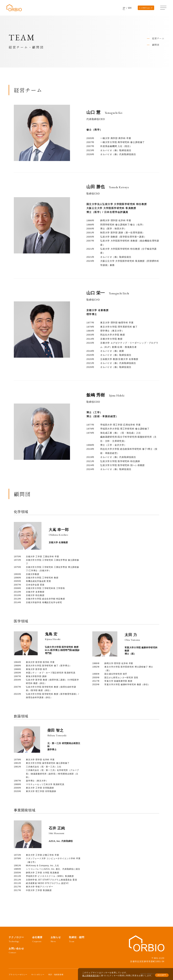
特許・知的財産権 (56, 975)
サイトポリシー (38, 975)
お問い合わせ (16, 950)
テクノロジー (16, 939)
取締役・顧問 (77, 939)
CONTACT (146, 8)
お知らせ (56, 939)
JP (124, 8)
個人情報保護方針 (91, 975)
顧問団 (156, 45)
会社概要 (37, 939)
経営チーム (158, 38)
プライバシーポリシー (18, 975)
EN (130, 8)
